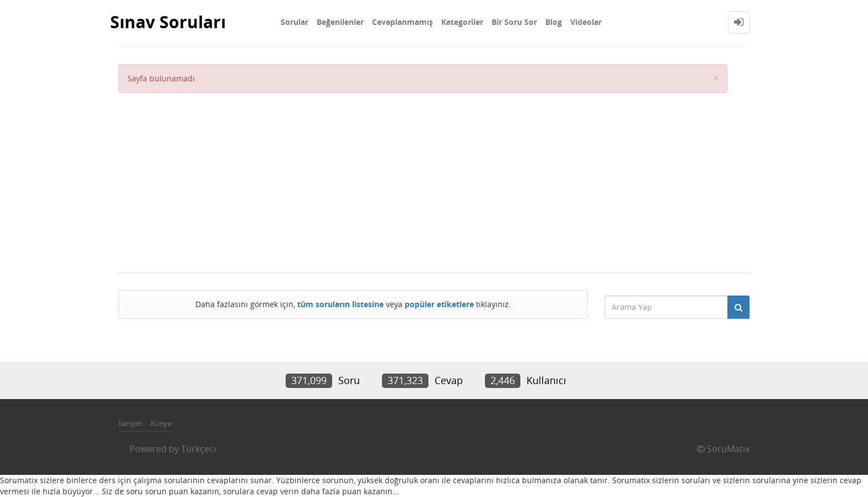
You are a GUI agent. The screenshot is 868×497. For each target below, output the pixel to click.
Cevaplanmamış (402, 22)
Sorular (294, 22)
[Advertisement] (423, 176)
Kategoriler (462, 22)
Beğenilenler (340, 22)
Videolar (586, 22)
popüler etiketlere (439, 304)
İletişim (130, 423)
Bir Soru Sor (514, 22)
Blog (554, 22)
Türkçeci (198, 449)
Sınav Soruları (168, 22)
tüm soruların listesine (340, 304)
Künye (161, 423)
